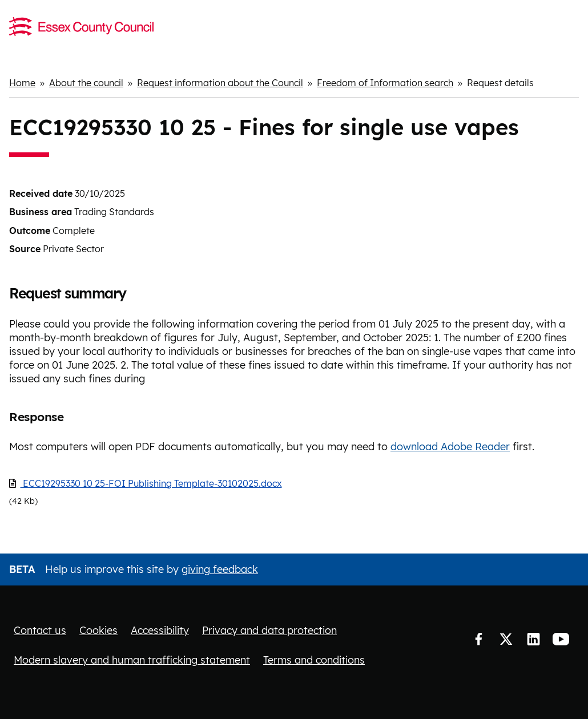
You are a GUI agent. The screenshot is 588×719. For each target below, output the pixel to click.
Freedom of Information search (385, 83)
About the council (86, 83)
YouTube (561, 639)
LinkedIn (533, 639)
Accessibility (160, 630)
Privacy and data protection (269, 630)
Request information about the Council (220, 83)
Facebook (478, 639)
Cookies (98, 630)
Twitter (506, 639)
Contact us (40, 630)
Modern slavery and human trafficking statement (132, 660)
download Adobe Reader (450, 447)
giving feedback (220, 569)
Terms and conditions (314, 660)
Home (22, 83)
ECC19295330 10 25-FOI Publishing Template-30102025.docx (151, 483)
